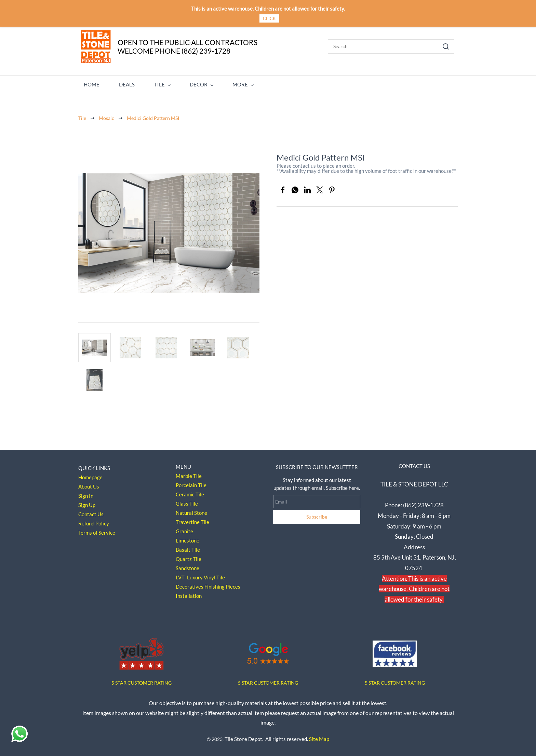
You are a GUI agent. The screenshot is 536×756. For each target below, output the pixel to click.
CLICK (269, 18)
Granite (184, 529)
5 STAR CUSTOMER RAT (137, 680)
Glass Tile (187, 501)
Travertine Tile (192, 520)
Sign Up (87, 503)
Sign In (86, 494)
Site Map (319, 737)
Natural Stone (191, 511)
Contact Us (91, 512)
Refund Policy (94, 521)
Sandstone (187, 566)
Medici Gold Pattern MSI (153, 116)
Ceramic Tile (190, 492)
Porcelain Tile (191, 483)
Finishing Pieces (222, 585)
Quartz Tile (189, 557)
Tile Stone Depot (243, 737)
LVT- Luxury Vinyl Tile (200, 575)
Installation (189, 594)
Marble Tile (189, 474)
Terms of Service (97, 531)
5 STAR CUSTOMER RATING (268, 680)
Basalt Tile (188, 548)
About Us (89, 484)
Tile (82, 116)
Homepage (90, 475)
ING (167, 680)
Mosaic (106, 116)
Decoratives (190, 585)
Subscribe (317, 515)
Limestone (187, 538)
